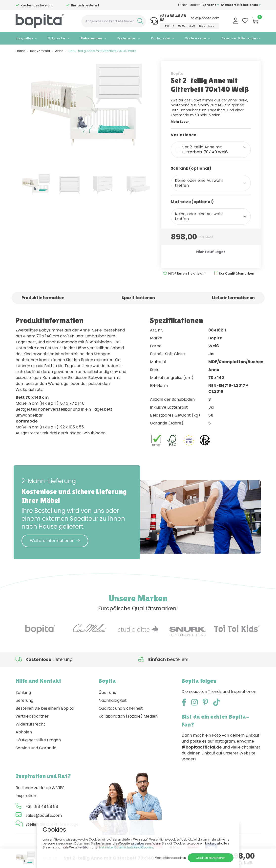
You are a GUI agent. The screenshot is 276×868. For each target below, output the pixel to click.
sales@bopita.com (205, 18)
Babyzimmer (91, 38)
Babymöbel (57, 38)
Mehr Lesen (180, 122)
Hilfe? (42, 5)
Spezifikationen (138, 298)
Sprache (211, 5)
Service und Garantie (36, 748)
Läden (183, 5)
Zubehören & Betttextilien (239, 38)
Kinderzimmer (196, 38)
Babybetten (24, 38)
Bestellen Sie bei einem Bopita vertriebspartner (45, 712)
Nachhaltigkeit (113, 700)
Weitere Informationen (55, 541)
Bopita (177, 73)
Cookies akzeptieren (211, 858)
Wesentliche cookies (170, 858)
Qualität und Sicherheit (121, 708)
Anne (59, 51)
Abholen (24, 732)
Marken (195, 5)
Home (21, 51)
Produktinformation (43, 298)
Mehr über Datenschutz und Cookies (126, 847)
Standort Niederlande (241, 5)
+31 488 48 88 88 (173, 18)
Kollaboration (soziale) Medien (128, 716)
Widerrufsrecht (30, 724)
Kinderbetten (127, 38)
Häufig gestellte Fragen (38, 740)
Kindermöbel (161, 38)
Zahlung (23, 692)
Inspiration (26, 796)
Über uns (107, 692)
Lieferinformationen (233, 298)
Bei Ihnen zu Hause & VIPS (40, 788)
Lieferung (24, 700)
